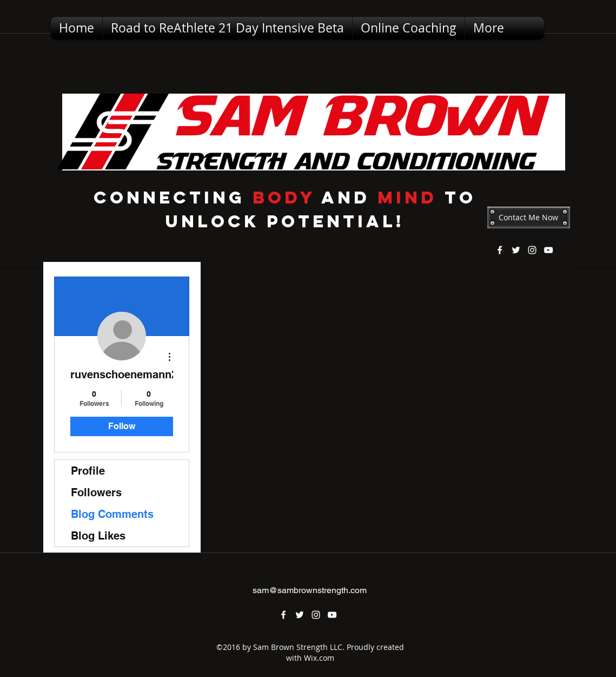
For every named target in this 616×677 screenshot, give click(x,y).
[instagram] (532, 250)
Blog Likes (98, 536)
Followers (96, 492)
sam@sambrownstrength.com (310, 590)
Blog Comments (112, 514)
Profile (88, 471)
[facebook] (500, 250)
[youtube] (548, 250)
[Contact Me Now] (529, 218)
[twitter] (516, 250)
